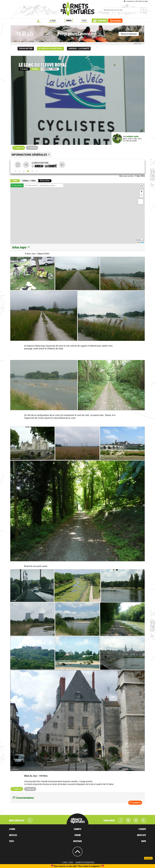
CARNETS (77, 829)
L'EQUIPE (142, 829)
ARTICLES (13, 835)
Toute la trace (31, 185)
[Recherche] (122, 10)
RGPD (144, 841)
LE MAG (53, 21)
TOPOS (69, 21)
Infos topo (21, 247)
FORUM (78, 835)
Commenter (135, 803)
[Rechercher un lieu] (51, 185)
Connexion (117, 21)
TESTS (84, 21)
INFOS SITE (141, 835)
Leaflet (141, 243)
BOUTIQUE (102, 21)
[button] (141, 186)
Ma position (17, 185)
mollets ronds (132, 136)
